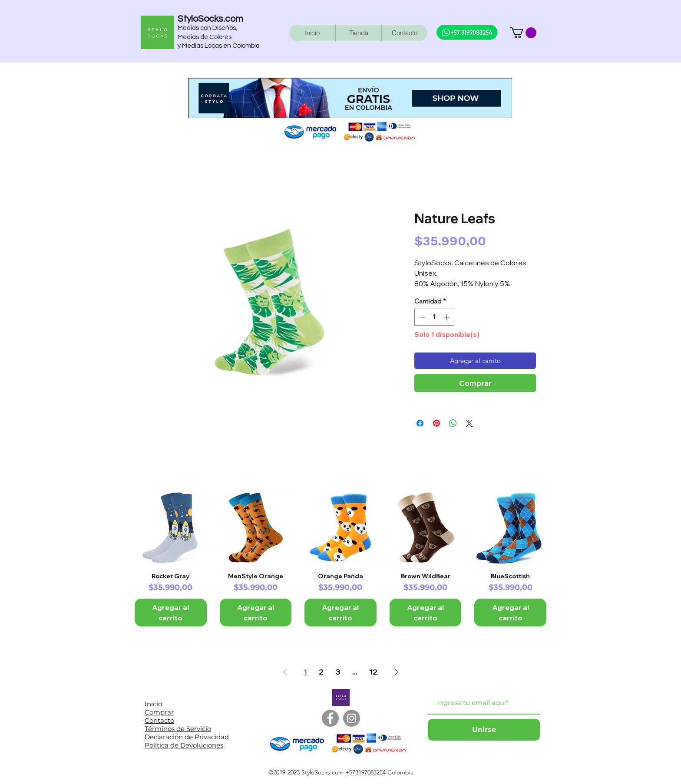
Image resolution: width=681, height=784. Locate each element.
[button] (523, 33)
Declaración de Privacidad (187, 737)
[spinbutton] (435, 317)
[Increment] (448, 317)
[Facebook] (330, 718)
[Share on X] (469, 423)
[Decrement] (421, 317)
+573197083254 (365, 772)
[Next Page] (397, 672)
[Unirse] (484, 730)
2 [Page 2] (321, 672)
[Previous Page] (285, 672)
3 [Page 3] (338, 672)
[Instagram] (352, 718)
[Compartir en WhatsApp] (453, 423)
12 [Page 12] (373, 672)
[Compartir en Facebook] (420, 423)
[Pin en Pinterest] (436, 423)
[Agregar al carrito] (171, 613)
